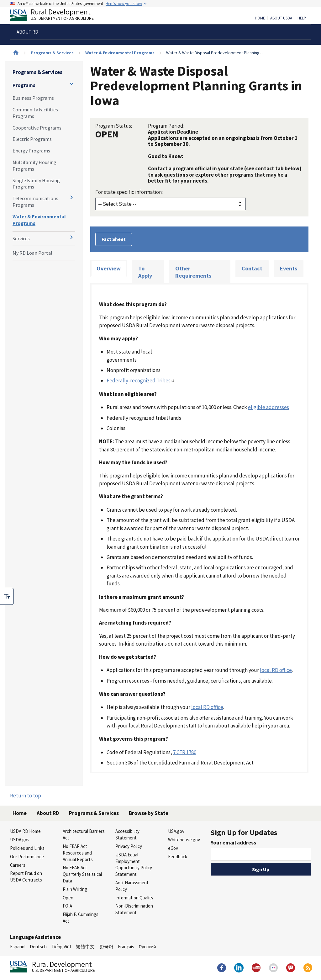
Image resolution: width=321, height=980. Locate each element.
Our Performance (27, 857)
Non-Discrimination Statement (134, 909)
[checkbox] (7, 596)
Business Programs (33, 98)
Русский (147, 947)
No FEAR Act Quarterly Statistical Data (82, 874)
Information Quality (134, 898)
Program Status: (114, 126)
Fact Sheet (114, 239)
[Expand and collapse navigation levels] (71, 84)
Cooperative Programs (37, 128)
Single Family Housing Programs (36, 184)
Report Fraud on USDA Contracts (26, 876)
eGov (173, 848)
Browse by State (149, 813)
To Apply (145, 272)
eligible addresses (268, 407)
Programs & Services (52, 53)
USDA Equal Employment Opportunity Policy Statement (134, 864)
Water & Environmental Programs (120, 53)
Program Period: (166, 126)
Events (289, 268)
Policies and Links (27, 848)
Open (68, 898)
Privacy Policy (129, 846)
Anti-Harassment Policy (132, 886)
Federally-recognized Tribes (141, 381)
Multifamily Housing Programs (34, 165)
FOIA (67, 906)
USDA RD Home (25, 831)
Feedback (178, 857)
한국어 (106, 947)
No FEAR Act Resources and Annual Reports (78, 853)
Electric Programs (32, 139)
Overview (109, 268)
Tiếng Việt (61, 947)
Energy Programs (31, 151)
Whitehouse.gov (184, 840)
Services (21, 238)
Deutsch (38, 947)
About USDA (281, 18)
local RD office (276, 670)
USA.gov (176, 831)
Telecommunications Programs (35, 202)
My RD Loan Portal (32, 253)
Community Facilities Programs (35, 113)
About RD (48, 813)
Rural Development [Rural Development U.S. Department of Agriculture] (57, 16)
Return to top (26, 796)
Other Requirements (193, 272)
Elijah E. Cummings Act (81, 918)
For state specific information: (129, 192)
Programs (24, 85)
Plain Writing (75, 889)
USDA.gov (20, 840)
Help (302, 18)
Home (260, 18)
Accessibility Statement (127, 834)
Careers (18, 865)
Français (126, 947)
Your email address (233, 843)
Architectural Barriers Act (84, 834)
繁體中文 (85, 947)
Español (18, 947)
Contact (252, 268)
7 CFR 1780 (185, 752)
